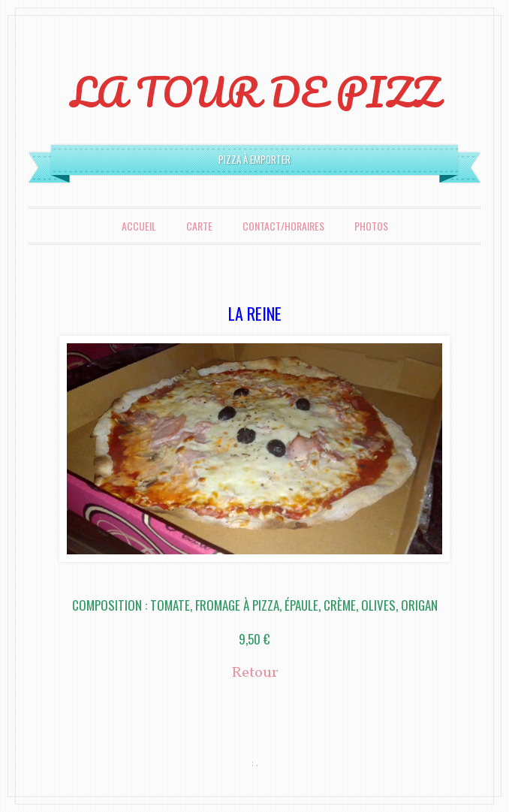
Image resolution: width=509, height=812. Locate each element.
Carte (199, 226)
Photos (371, 226)
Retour (255, 673)
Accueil (139, 226)
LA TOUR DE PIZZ (255, 92)
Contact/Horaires (283, 226)
